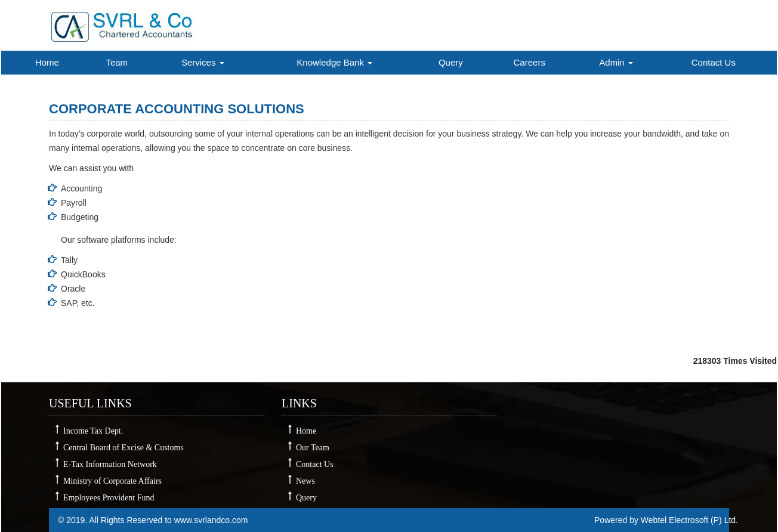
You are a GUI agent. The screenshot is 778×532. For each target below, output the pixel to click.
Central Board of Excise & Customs (124, 448)
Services (203, 62)
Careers (530, 62)
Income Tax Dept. (93, 431)
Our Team (313, 448)
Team (117, 62)
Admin (616, 62)
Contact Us (714, 62)
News (305, 481)
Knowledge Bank (334, 62)
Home (47, 62)
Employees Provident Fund (109, 498)
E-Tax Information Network (110, 464)
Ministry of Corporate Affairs (112, 481)
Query (451, 62)
